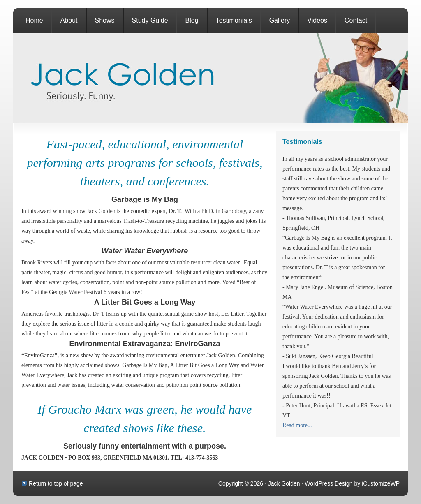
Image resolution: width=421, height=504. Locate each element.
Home (34, 20)
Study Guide (150, 20)
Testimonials (234, 20)
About (69, 20)
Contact (356, 20)
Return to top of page (56, 483)
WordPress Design (328, 483)
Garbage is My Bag (145, 199)
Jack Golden (210, 78)
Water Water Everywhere (145, 251)
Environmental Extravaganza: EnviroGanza (145, 344)
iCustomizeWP (381, 483)
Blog (192, 20)
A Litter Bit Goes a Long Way (145, 302)
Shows (105, 20)
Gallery (280, 20)
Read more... (297, 425)
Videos (317, 20)
